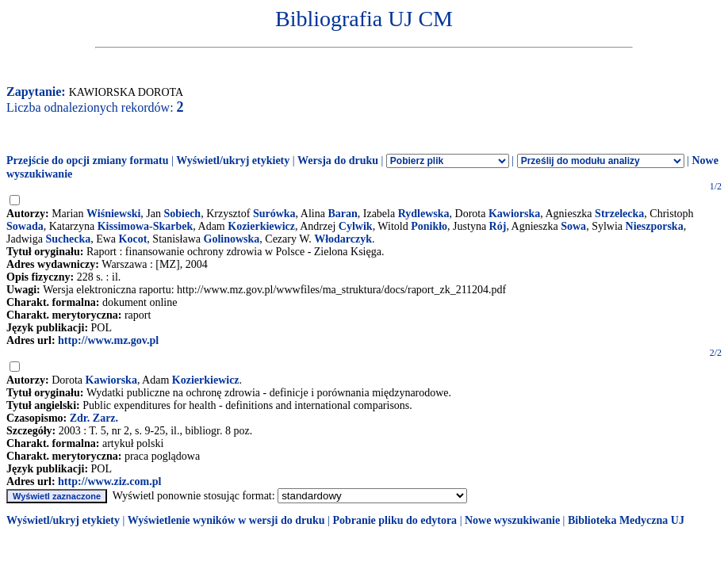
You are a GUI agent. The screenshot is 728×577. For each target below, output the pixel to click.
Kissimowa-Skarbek (146, 226)
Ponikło (429, 226)
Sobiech (182, 214)
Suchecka (68, 239)
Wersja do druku (338, 160)
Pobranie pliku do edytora (395, 520)
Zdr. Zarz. (94, 418)
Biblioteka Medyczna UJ (626, 520)
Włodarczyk (343, 239)
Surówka (274, 214)
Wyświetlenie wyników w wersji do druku (226, 520)
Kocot (133, 239)
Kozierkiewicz (261, 226)
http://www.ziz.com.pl (109, 481)
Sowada (25, 226)
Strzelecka (619, 214)
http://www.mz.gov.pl (108, 340)
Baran (342, 214)
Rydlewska (424, 214)
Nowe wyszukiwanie (512, 520)
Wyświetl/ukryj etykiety (233, 160)
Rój (498, 226)
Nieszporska (655, 226)
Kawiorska (514, 214)
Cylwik (356, 226)
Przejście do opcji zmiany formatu (88, 160)
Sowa (573, 226)
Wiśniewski (113, 214)
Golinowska (232, 239)
